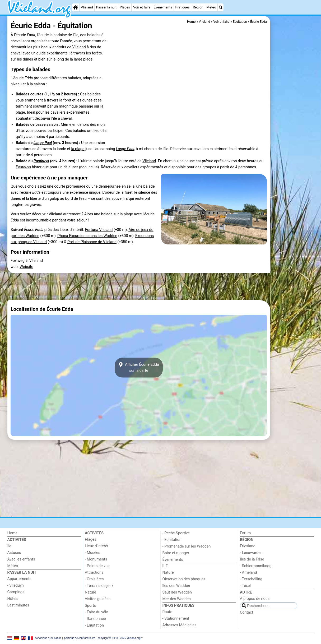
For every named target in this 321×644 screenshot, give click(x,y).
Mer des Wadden (177, 599)
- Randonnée (95, 619)
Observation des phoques (184, 579)
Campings (16, 592)
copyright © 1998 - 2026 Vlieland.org (119, 638)
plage (88, 59)
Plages (125, 7)
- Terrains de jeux (99, 586)
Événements (163, 7)
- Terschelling (251, 579)
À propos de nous (255, 599)
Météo (211, 7)
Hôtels (13, 599)
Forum (245, 533)
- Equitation (172, 540)
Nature (90, 592)
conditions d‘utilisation (48, 638)
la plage (78, 149)
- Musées (92, 553)
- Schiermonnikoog (256, 566)
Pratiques (183, 7)
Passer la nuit (106, 7)
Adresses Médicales (180, 625)
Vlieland (87, 7)
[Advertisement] (293, 137)
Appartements (19, 579)
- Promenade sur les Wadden (187, 546)
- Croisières (94, 579)
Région (198, 7)
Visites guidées (98, 599)
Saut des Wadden (177, 592)
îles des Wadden (176, 586)
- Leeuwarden (251, 553)
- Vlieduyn (16, 585)
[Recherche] (221, 7)
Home (13, 533)
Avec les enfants (21, 559)
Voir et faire (142, 7)
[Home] (76, 7)
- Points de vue (97, 566)
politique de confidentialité (79, 638)
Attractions (94, 573)
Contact (246, 612)
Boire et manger (176, 553)
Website (26, 267)
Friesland (248, 546)
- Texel (245, 586)
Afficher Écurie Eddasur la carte (139, 368)
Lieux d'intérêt (97, 546)
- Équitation (94, 625)
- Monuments (96, 559)
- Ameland (248, 573)
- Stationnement (176, 618)
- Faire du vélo (96, 612)
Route (167, 612)
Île (9, 546)
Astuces (14, 553)
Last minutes (18, 605)
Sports (90, 606)
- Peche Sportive (176, 533)
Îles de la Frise (252, 559)
